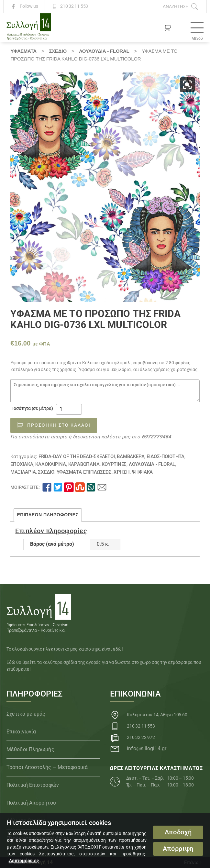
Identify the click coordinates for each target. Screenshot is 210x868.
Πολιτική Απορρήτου (31, 803)
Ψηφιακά (143, 472)
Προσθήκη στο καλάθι (59, 425)
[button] (187, 85)
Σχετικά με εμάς (26, 714)
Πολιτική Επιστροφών (33, 785)
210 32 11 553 (74, 6)
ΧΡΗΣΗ (122, 472)
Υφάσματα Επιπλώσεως (84, 472)
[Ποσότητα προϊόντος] (69, 409)
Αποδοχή (178, 832)
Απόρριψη (178, 849)
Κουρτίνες (114, 464)
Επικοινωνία (21, 732)
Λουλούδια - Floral (104, 51)
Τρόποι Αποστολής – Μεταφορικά (47, 767)
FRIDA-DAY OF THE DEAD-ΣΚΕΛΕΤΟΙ (77, 456)
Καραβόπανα (84, 464)
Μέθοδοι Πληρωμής (30, 749)
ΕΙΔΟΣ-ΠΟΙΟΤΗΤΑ (166, 456)
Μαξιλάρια (23, 472)
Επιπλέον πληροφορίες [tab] (48, 515)
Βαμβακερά (131, 456)
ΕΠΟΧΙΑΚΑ (22, 464)
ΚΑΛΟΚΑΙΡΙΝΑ (51, 464)
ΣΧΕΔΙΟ (58, 51)
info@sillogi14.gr (147, 748)
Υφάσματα (23, 51)
